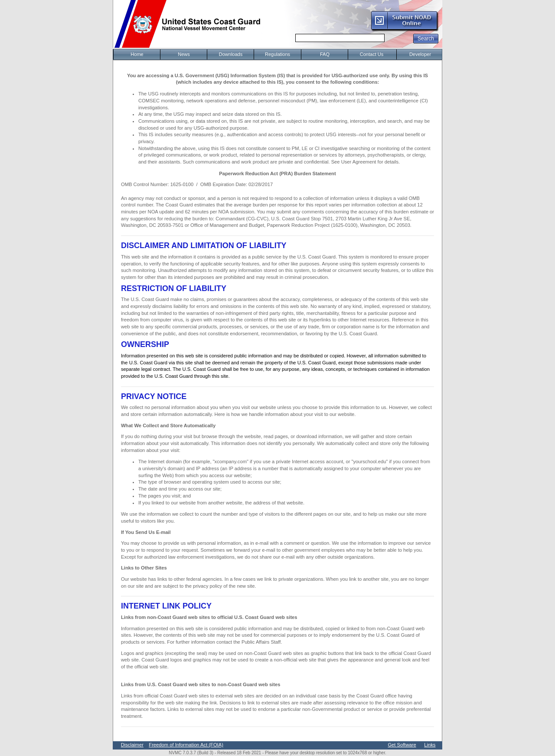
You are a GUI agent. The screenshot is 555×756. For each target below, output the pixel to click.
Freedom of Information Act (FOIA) (186, 745)
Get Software (402, 745)
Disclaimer (132, 745)
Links (430, 745)
